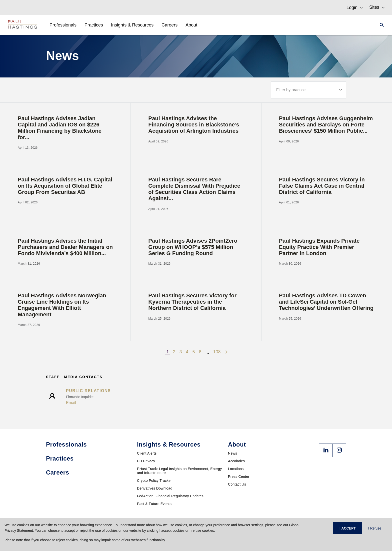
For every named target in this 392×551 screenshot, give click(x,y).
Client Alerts (147, 453)
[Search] (380, 25)
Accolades (236, 461)
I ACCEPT (348, 528)
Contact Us (237, 484)
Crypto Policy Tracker (154, 481)
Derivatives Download (155, 488)
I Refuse (375, 528)
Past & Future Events (154, 504)
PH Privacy (146, 461)
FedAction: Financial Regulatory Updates (170, 496)
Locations (236, 469)
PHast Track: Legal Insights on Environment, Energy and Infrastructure (179, 471)
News (232, 453)
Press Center (239, 477)
